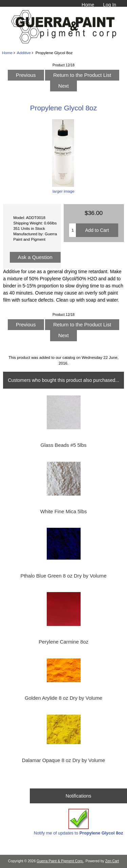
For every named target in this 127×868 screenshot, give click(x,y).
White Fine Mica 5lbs (64, 512)
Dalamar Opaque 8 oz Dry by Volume (64, 760)
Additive (24, 53)
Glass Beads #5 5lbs (63, 445)
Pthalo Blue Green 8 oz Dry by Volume (64, 576)
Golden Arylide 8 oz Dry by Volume (63, 698)
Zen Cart (112, 861)
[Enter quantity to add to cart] (72, 230)
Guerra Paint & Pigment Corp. (60, 861)
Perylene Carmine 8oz (63, 642)
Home (88, 5)
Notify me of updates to (79, 822)
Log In (110, 5)
